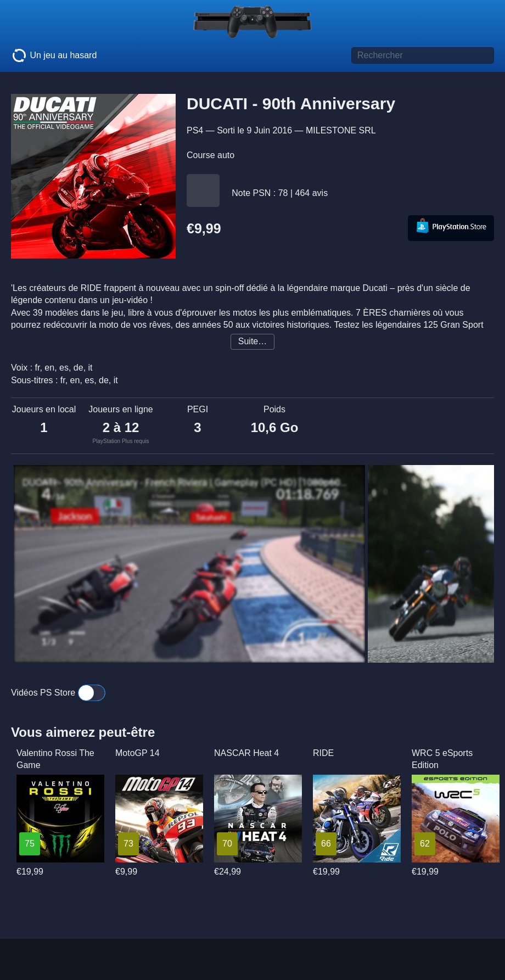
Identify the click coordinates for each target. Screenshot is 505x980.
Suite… (252, 341)
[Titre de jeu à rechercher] (423, 55)
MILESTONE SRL (341, 130)
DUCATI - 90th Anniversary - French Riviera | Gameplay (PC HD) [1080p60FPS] (187, 483)
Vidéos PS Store (58, 693)
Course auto (211, 155)
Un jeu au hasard (54, 55)
